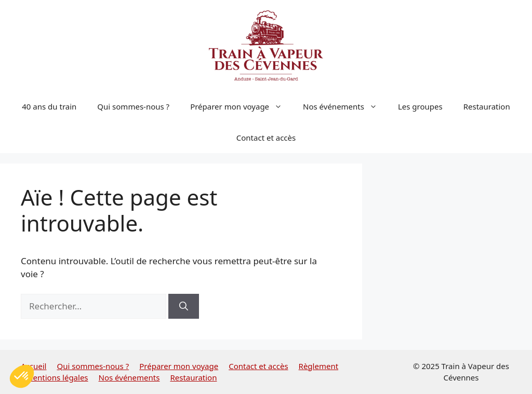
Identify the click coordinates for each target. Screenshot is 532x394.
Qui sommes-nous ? (133, 106)
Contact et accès (266, 138)
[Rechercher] (184, 306)
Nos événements (345, 106)
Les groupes (420, 106)
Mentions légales (57, 377)
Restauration (487, 106)
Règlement (319, 366)
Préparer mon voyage (241, 106)
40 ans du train (49, 106)
